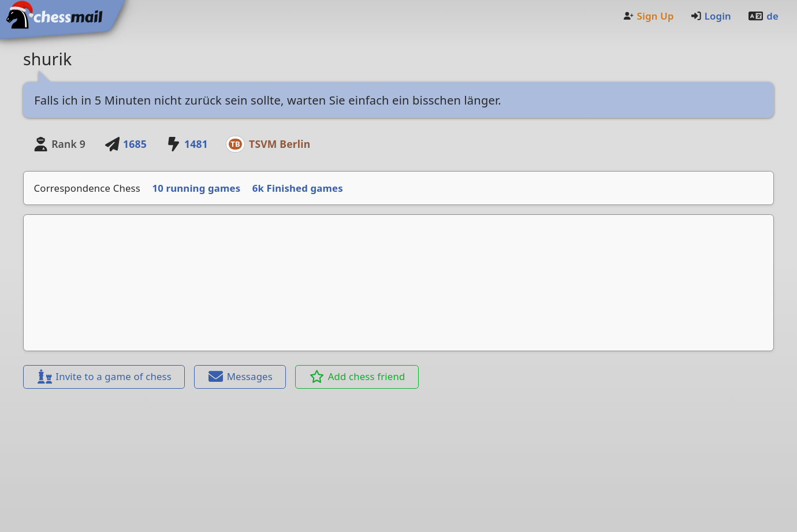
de (763, 16)
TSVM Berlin (280, 144)
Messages (240, 376)
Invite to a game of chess (104, 376)
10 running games (197, 188)
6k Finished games (298, 188)
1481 (187, 144)
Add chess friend (357, 376)
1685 (125, 144)
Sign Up (648, 16)
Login (711, 16)
